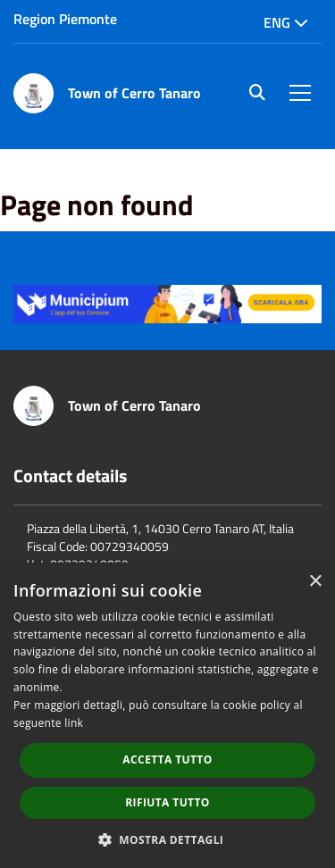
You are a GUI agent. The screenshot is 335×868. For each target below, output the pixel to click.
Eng (286, 22)
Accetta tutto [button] (167, 759)
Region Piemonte (65, 19)
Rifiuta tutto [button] (167, 802)
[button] (168, 839)
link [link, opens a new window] (74, 723)
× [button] (315, 582)
